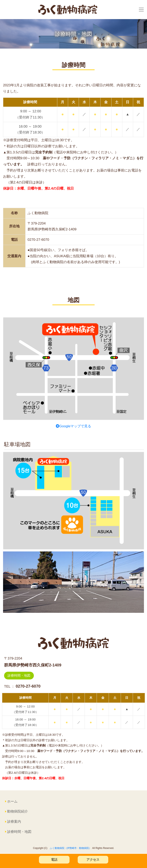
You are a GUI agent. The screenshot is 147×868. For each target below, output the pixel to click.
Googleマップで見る (74, 427)
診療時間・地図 (19, 676)
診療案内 (14, 822)
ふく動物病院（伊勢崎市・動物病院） (71, 848)
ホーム (12, 802)
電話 (54, 860)
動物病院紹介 (18, 812)
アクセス (93, 860)
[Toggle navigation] (141, 10)
